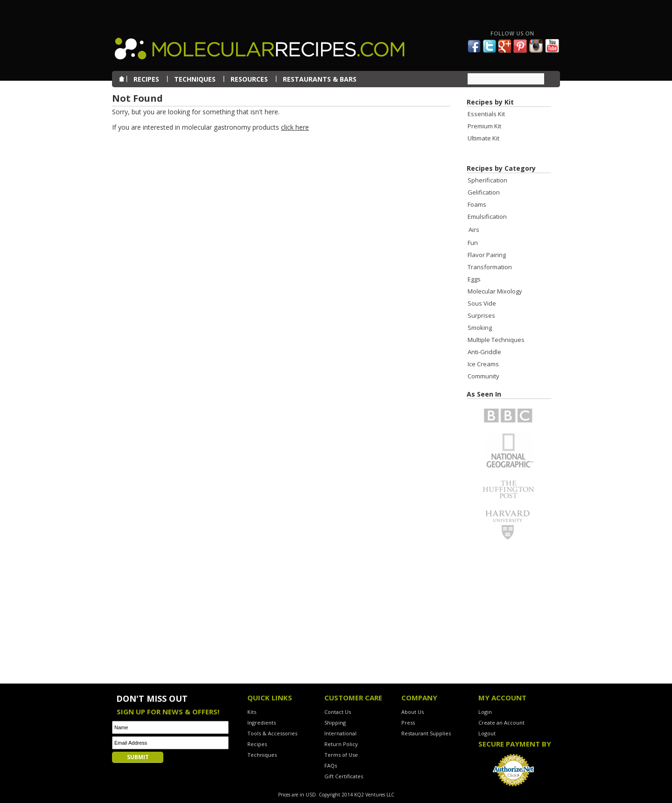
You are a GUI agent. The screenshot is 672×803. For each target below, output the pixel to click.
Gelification (484, 192)
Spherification (487, 180)
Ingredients (262, 723)
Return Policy (341, 744)
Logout (487, 733)
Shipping (335, 723)
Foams (477, 204)
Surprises (481, 315)
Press (408, 723)
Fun (473, 243)
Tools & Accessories (272, 733)
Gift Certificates (344, 776)
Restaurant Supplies (426, 733)
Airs (474, 230)
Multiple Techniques (496, 340)
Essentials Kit (486, 114)
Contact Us (338, 712)
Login (485, 712)
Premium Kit (484, 126)
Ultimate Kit (483, 138)
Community (483, 376)
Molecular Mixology (495, 291)
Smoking (480, 328)
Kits (252, 712)
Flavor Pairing (487, 255)
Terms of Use (341, 755)
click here (295, 127)
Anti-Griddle (484, 352)
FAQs (331, 765)
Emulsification (487, 216)
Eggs (474, 279)
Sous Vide (482, 303)
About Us (413, 712)
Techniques (262, 755)
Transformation (490, 267)
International (340, 733)
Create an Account (501, 723)
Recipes (257, 744)
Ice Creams (483, 364)
